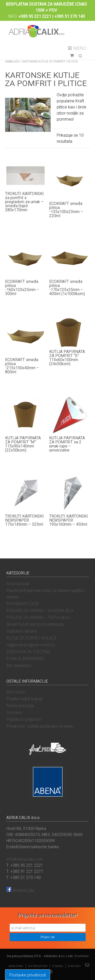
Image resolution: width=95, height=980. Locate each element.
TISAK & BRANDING (25, 658)
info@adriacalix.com (24, 859)
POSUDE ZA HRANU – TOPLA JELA (38, 617)
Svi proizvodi (17, 584)
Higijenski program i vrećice (31, 645)
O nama (58, 966)
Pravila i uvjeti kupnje (25, 699)
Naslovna (16, 966)
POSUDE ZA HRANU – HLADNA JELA (40, 611)
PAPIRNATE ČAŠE (23, 604)
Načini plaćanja (20, 705)
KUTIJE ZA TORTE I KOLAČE (31, 638)
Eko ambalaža (19, 665)
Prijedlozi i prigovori (24, 719)
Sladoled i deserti (22, 631)
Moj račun (16, 692)
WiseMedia (81, 956)
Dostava (14, 712)
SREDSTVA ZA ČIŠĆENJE (28, 652)
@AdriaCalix (20, 890)
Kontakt (74, 966)
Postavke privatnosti (28, 975)
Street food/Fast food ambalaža (35, 624)
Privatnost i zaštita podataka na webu (40, 726)
